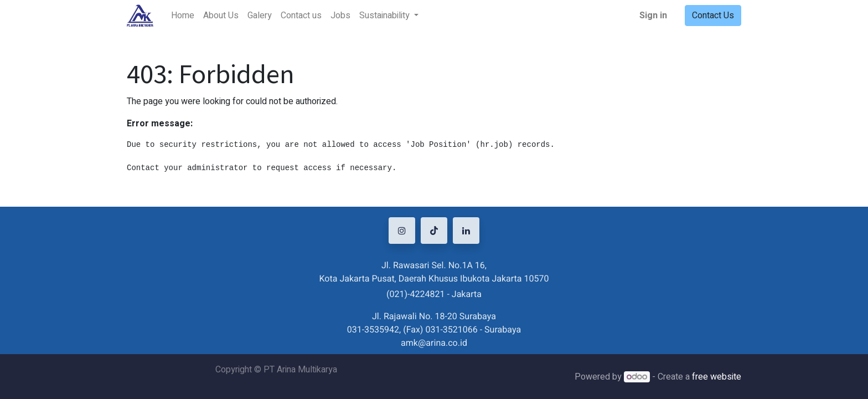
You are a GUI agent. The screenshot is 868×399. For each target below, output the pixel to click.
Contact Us (713, 16)
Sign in (653, 16)
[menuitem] (183, 16)
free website (717, 377)
